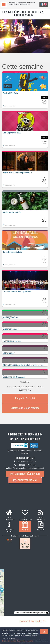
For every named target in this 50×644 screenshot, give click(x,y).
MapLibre (42, 613)
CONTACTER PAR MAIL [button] (25, 480)
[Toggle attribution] (47, 613)
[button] (25, 90)
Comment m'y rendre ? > (33, 621)
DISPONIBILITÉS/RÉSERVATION (25, 474)
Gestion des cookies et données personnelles (18, 641)
